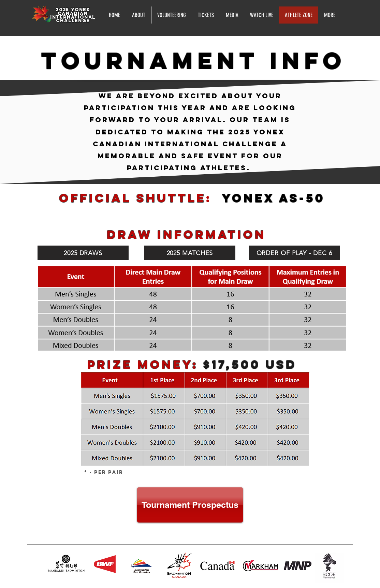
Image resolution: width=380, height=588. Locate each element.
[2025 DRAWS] (83, 253)
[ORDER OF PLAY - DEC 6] (294, 253)
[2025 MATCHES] (190, 253)
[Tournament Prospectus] (190, 505)
